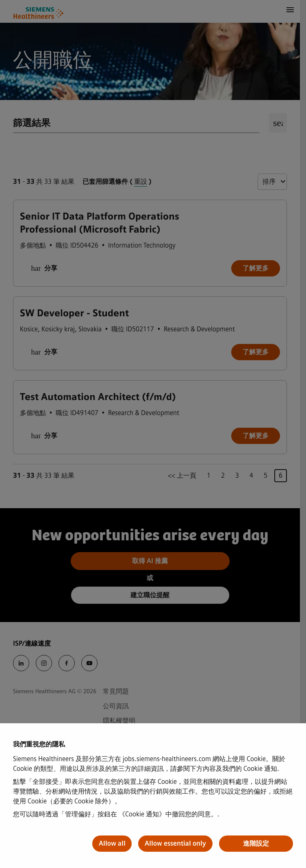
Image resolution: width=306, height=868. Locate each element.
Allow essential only (175, 843)
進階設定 (256, 843)
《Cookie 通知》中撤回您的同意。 (168, 814)
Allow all (112, 843)
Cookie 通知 (260, 769)
